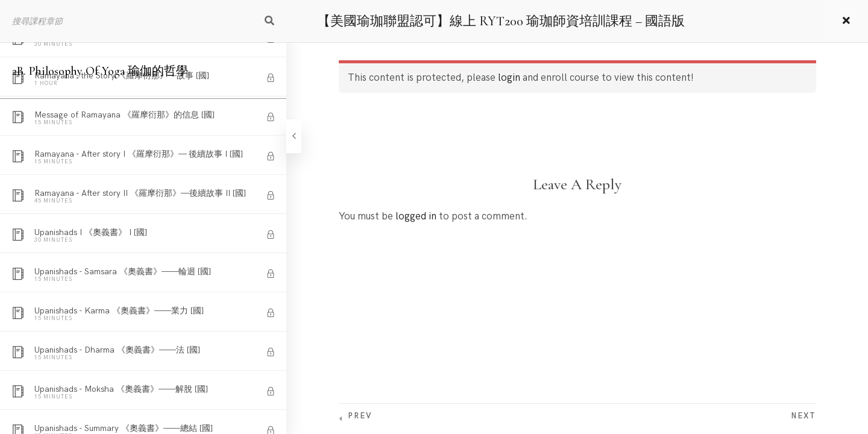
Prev (360, 416)
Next (804, 416)
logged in (416, 216)
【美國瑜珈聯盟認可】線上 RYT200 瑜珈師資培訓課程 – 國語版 (501, 21)
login (509, 78)
